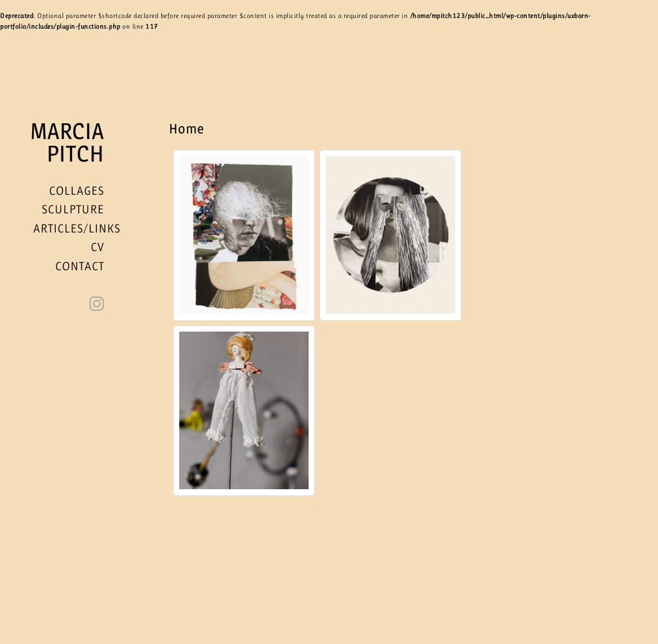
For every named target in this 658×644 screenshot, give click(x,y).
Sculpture (73, 209)
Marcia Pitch (67, 142)
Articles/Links (77, 229)
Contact (80, 266)
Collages (77, 191)
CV (97, 247)
